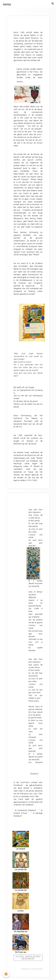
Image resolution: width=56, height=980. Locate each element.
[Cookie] (6, 974)
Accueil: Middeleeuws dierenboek (28, 958)
